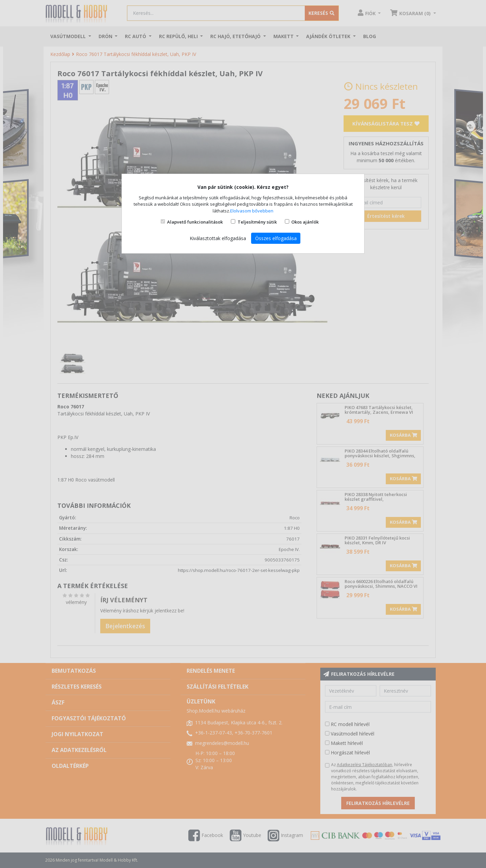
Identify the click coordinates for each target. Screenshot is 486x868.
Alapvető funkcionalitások (195, 222)
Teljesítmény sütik (257, 222)
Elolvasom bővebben (252, 211)
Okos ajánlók (305, 222)
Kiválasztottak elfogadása (218, 238)
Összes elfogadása (276, 238)
